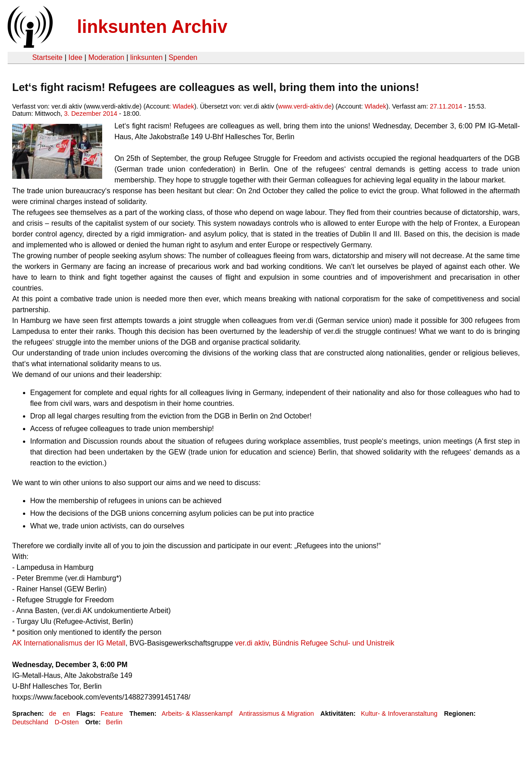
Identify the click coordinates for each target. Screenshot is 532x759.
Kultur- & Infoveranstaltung (399, 714)
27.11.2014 (446, 106)
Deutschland (30, 722)
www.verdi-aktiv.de (305, 106)
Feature (112, 714)
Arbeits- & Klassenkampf (197, 714)
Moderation (106, 57)
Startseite (47, 57)
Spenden (183, 57)
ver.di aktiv (252, 643)
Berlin (114, 722)
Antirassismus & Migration (276, 714)
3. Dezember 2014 (90, 114)
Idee (75, 57)
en (66, 714)
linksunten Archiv (152, 27)
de (53, 714)
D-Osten (67, 722)
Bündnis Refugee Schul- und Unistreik (334, 643)
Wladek (183, 106)
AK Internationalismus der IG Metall (69, 643)
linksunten (146, 57)
